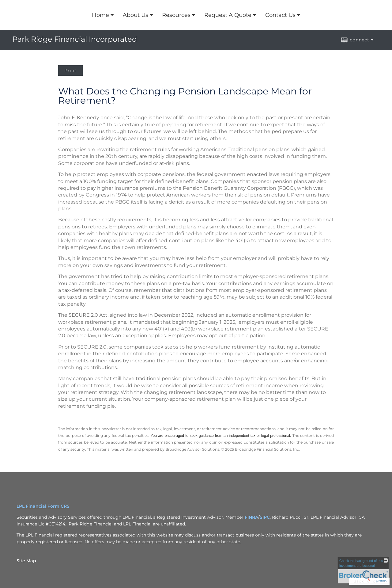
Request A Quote (228, 15)
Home (100, 15)
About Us (136, 15)
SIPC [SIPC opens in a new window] (265, 517)
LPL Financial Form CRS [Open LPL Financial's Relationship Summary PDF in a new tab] (43, 506)
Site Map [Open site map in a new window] (26, 561)
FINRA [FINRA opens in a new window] (251, 517)
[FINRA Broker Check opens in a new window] (363, 570)
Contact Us (280, 15)
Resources (176, 15)
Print (70, 71)
